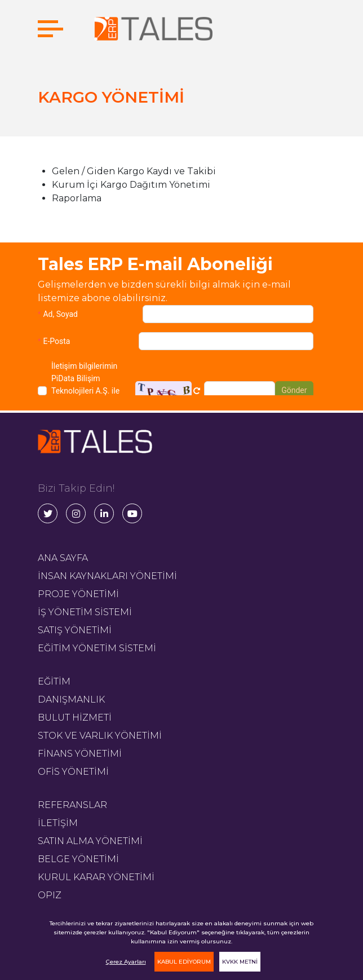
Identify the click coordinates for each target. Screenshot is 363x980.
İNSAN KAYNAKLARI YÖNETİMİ (107, 576)
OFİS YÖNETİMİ (73, 772)
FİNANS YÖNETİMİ (80, 754)
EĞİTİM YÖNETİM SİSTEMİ (97, 648)
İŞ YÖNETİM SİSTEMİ (85, 612)
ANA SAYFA (63, 558)
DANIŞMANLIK (71, 699)
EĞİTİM (54, 681)
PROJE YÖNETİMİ (78, 594)
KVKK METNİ (240, 962)
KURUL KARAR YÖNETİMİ (96, 877)
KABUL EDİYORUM (184, 962)
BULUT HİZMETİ (75, 718)
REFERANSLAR (72, 805)
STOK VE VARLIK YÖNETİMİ (100, 736)
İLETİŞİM (58, 823)
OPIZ (50, 895)
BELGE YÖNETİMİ (78, 859)
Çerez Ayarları (126, 962)
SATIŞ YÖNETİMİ (75, 630)
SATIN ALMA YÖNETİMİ (90, 841)
